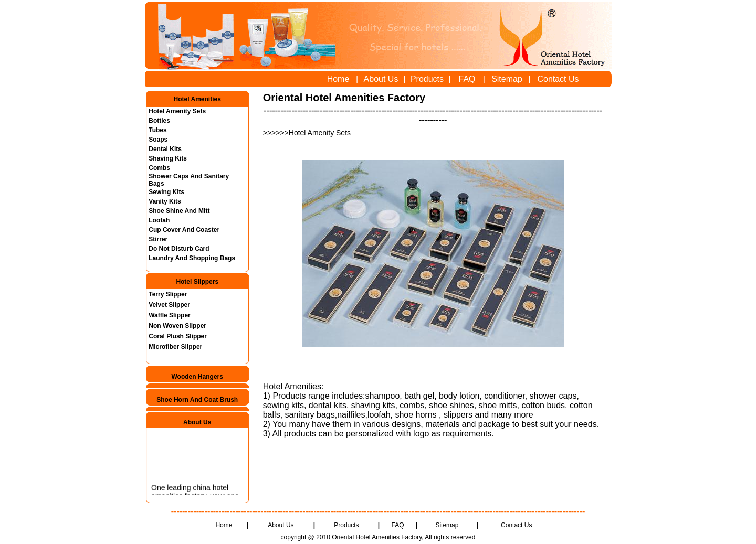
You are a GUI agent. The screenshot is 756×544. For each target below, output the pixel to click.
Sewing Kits (166, 192)
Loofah (159, 220)
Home (338, 79)
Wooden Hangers (197, 377)
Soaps (158, 140)
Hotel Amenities (197, 99)
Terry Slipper (168, 294)
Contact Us (558, 79)
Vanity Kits (165, 201)
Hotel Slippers (197, 282)
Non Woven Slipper (177, 326)
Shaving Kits (168, 158)
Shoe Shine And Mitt (179, 211)
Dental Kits (165, 149)
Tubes (157, 130)
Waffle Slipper (170, 315)
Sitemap (507, 79)
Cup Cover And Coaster (184, 230)
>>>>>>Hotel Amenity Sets (308, 133)
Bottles (159, 121)
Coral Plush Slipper (178, 336)
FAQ (467, 79)
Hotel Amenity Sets (177, 111)
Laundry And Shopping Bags (192, 258)
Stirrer (158, 239)
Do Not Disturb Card (179, 249)
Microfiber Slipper (175, 347)
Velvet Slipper (169, 305)
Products (427, 79)
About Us (381, 79)
